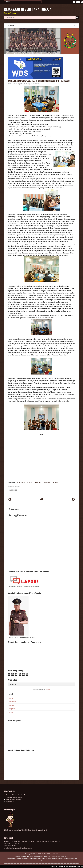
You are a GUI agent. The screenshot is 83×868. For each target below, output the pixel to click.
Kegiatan (17, 486)
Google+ (38, 482)
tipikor (11, 712)
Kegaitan (12, 705)
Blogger (47, 689)
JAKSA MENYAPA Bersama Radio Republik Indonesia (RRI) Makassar (39, 81)
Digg (55, 482)
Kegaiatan (13, 702)
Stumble (47, 482)
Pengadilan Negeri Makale (14, 797)
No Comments (35, 84)
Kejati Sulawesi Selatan (13, 799)
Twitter (30, 482)
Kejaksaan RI (10, 802)
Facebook (21, 482)
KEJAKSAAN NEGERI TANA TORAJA (28, 9)
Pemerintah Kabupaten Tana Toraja (17, 795)
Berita (12, 486)
